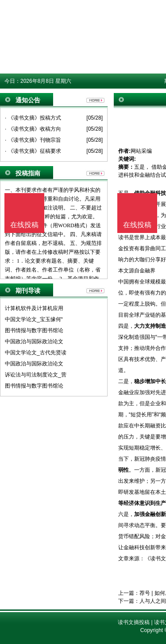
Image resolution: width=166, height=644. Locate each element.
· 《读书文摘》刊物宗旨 (33, 140)
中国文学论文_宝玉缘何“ (34, 319)
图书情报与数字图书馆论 (34, 330)
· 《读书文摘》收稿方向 (33, 129)
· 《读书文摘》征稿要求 (33, 151)
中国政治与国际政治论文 (34, 341)
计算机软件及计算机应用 (34, 308)
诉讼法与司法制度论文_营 (36, 375)
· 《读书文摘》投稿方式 (33, 118)
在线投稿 (137, 225)
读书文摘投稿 (134, 622)
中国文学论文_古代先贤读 (36, 353)
